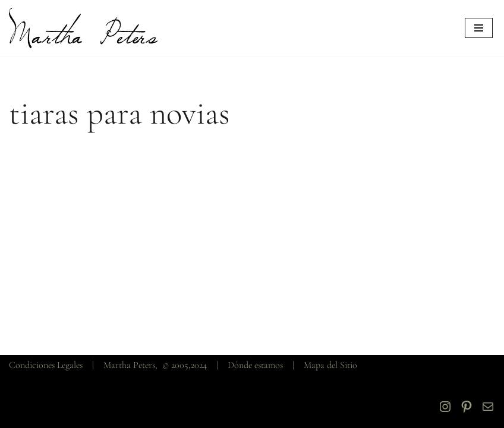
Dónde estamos (255, 365)
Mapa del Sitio (330, 365)
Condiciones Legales (46, 365)
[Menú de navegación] (479, 28)
